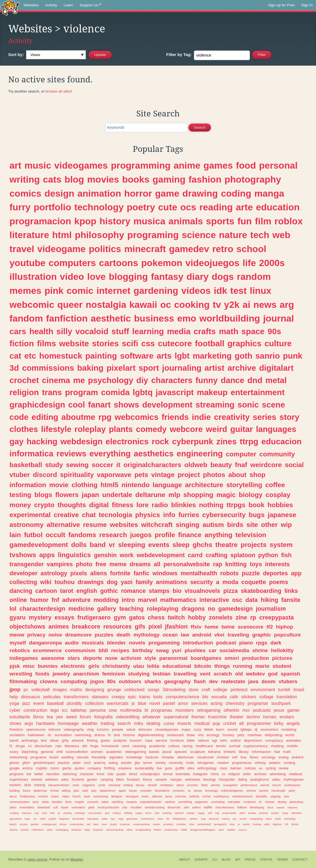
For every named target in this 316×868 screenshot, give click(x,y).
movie (59, 485)
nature (233, 235)
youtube (28, 263)
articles (215, 785)
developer (24, 573)
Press (250, 859)
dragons (193, 609)
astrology (54, 573)
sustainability (144, 768)
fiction (22, 343)
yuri (177, 650)
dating (243, 780)
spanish (290, 674)
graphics (244, 343)
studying (139, 674)
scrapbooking (143, 830)
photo (84, 564)
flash (200, 681)
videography (74, 729)
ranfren (194, 819)
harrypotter (227, 780)
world (290, 735)
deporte (93, 658)
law (185, 635)
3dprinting (29, 752)
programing (153, 235)
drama (100, 735)
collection (94, 703)
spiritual (179, 813)
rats (59, 746)
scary (14, 752)
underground (49, 824)
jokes (13, 807)
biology (250, 495)
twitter (39, 774)
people (118, 729)
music (38, 165)
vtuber (20, 475)
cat (15, 356)
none (111, 658)
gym (120, 617)
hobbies (280, 505)
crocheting (218, 802)
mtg (217, 813)
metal (276, 380)
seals (278, 819)
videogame (61, 249)
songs (153, 690)
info (169, 515)
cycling (271, 768)
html (62, 235)
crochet (24, 380)
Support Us (91, 5)
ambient (297, 757)
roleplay (90, 429)
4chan (63, 824)
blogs (43, 495)
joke (187, 807)
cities (50, 830)
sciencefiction (77, 752)
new (286, 796)
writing (25, 179)
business (154, 318)
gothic (109, 591)
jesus (279, 710)
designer (117, 796)
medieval (296, 774)
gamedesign (236, 609)
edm (224, 740)
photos (214, 475)
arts (164, 356)
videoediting (128, 717)
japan (90, 495)
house (133, 791)
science (199, 235)
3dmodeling (174, 690)
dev (214, 681)
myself (18, 643)
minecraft (145, 249)
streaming (215, 405)
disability (261, 796)
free (101, 564)
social (294, 465)
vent (205, 674)
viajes (66, 796)
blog (74, 179)
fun (245, 221)
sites (191, 768)
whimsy (260, 763)
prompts (192, 785)
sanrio (268, 356)
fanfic (142, 573)
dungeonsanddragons (203, 830)
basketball (26, 465)
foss (244, 757)
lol (13, 609)
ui (239, 824)
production (256, 658)
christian (223, 757)
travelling (185, 674)
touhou (65, 582)
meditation (167, 785)
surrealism (63, 735)
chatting (277, 746)
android (202, 635)
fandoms (82, 535)
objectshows (28, 626)
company (94, 768)
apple (122, 791)
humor (39, 600)
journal (279, 318)
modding (106, 600)
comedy (151, 429)
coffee (275, 485)
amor (183, 703)
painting (101, 356)
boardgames (206, 658)
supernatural (176, 717)
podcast (226, 643)
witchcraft (157, 525)
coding (236, 193)
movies (103, 179)
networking (19, 757)
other (270, 525)
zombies (181, 824)
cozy (198, 729)
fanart (99, 405)
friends (175, 417)
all (157, 564)
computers (72, 263)
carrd (195, 555)
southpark (281, 703)
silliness (157, 796)
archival (263, 813)
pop (216, 723)
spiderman (40, 791)
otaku (276, 780)
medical (202, 723)
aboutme (78, 417)
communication (20, 802)
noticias (250, 768)
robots (229, 573)
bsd (117, 735)
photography (253, 179)
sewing (77, 465)
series (265, 417)
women (97, 752)
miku (139, 723)
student (282, 666)
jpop (15, 689)
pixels (79, 573)
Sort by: (16, 55)
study (54, 465)
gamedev (189, 249)
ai (246, 305)
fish (286, 555)
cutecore (175, 343)
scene (273, 405)
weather (90, 723)
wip (287, 525)
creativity (232, 417)
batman (236, 768)
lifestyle (56, 429)
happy (201, 813)
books (136, 179)
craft (206, 690)
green (105, 740)
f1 (11, 746)
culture (278, 343)
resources (118, 626)
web (281, 235)
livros (101, 774)
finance (190, 535)
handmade (279, 791)
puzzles (104, 635)
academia (157, 746)
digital (99, 505)
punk (293, 356)
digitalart (276, 368)
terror (149, 813)
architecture (204, 485)
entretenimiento (242, 796)
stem (221, 830)
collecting (23, 582)
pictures (282, 658)
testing (21, 495)
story (290, 417)
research (113, 535)
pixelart (121, 368)
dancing (21, 591)
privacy (36, 635)
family (144, 582)
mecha (226, 819)
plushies (195, 650)
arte (244, 207)
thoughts (72, 505)
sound (232, 729)
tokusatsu (93, 819)
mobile (292, 746)
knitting (236, 564)
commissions (48, 368)
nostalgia (106, 305)
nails (85, 791)
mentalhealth (199, 573)
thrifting (109, 768)
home (211, 627)
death (123, 635)
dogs (223, 277)
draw (191, 735)
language (167, 485)
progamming (164, 643)
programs (17, 774)
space (253, 331)
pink (54, 291)
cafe (234, 697)
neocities (53, 774)
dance (233, 380)
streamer (76, 830)
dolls (79, 545)
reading (216, 207)
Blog (226, 859)
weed (71, 717)
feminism (114, 674)
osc (237, 600)
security (201, 582)
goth (244, 356)
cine (113, 710)
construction (35, 710)
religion (24, 392)
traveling (238, 635)
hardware (46, 723)
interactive (214, 600)
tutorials (83, 757)
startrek (36, 780)
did (85, 746)
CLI (215, 859)
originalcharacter (151, 802)
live (159, 768)
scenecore (251, 627)
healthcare (204, 746)
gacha (67, 768)
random (254, 277)
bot (29, 774)
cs (224, 774)
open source (38, 859)
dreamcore (78, 635)
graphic (261, 635)
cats (52, 179)
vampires (60, 564)
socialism (17, 735)
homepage (68, 723)
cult (56, 807)
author (236, 740)
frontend (78, 780)
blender (116, 643)
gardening (156, 291)
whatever (152, 717)
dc (49, 735)
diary (198, 277)
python (268, 555)
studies (231, 830)
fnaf (241, 465)
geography (177, 681)
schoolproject (150, 774)
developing (257, 807)
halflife (208, 807)
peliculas (52, 697)
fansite (291, 600)
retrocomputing (115, 830)
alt (242, 723)
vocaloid (92, 331)
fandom (26, 318)
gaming (169, 179)
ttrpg (249, 441)
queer (70, 305)
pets (141, 475)
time (232, 824)
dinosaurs (30, 697)
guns (168, 768)
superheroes (19, 780)
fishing (92, 740)
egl (215, 740)
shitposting (274, 735)
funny (207, 380)
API (238, 859)
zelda (45, 802)
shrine (260, 650)
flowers (67, 495)
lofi (287, 824)
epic (132, 697)
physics (148, 515)
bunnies (48, 666)
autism (213, 525)
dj (256, 729)
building (15, 791)
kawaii (143, 305)
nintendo (136, 485)
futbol (33, 535)
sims (35, 802)
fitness (123, 505)
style (150, 658)
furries (189, 515)
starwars (100, 697)
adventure (76, 600)
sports (220, 221)
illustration (33, 277)
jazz (26, 703)
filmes (254, 757)
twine (228, 627)
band (98, 545)
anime (187, 165)
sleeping (132, 545)
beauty (221, 465)
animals (186, 221)
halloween (36, 735)
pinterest (239, 690)
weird (217, 429)
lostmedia (183, 774)
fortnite (120, 573)
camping (107, 780)
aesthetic (111, 318)
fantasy (167, 277)
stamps (159, 591)
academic (114, 752)
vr (112, 545)
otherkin (232, 710)
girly (65, 740)
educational (177, 666)
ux (261, 768)
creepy (118, 697)
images (60, 690)
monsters (184, 710)
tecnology (211, 791)
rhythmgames (294, 780)
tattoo (180, 785)
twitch (176, 617)
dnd (255, 380)
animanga (29, 740)
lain (15, 535)
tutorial (24, 830)
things (222, 666)
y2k (232, 305)
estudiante (20, 717)
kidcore (55, 729)
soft (235, 757)
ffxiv (196, 627)
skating (153, 723)
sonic (248, 405)
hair (277, 752)
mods (190, 763)
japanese (282, 515)
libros (39, 717)
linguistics (74, 555)
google (15, 768)
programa (38, 757)
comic (80, 291)
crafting (217, 555)
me (79, 380)
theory (148, 780)
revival (168, 774)
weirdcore (266, 465)
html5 (110, 485)
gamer (294, 710)
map (203, 819)
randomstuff (204, 824)
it (118, 465)
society (160, 763)
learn (220, 729)
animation (99, 193)
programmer (259, 723)
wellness (52, 780)
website (74, 343)
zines (227, 441)
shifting (128, 813)
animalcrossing (155, 807)
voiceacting (101, 796)
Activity (51, 5)
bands (154, 752)
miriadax (168, 757)
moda (230, 582)
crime (215, 774)
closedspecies (167, 729)
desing (282, 802)
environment (263, 690)
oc (166, 305)
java (253, 681)
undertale (117, 495)
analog (283, 757)
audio (72, 643)
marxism (27, 813)
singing (188, 525)
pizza (231, 591)
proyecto (98, 830)
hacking (42, 441)
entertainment (258, 392)
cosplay (278, 495)
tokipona (292, 807)
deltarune (150, 495)
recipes (120, 650)
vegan (139, 813)
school (251, 249)
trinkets (230, 752)
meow (17, 635)
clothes (24, 429)
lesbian (162, 674)
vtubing (67, 813)
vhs (201, 735)
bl (146, 710)
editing (45, 417)
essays (64, 617)
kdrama (214, 752)
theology (210, 780)
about (237, 475)
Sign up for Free (281, 5)
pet (235, 819)
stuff (120, 331)
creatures (250, 802)
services (199, 703)
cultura (174, 746)
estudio (126, 763)
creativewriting (141, 824)
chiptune (243, 830)
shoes (15, 723)
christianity (116, 666)
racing (187, 746)
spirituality (77, 475)
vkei (219, 635)
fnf (55, 600)
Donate (201, 859)
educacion (282, 441)
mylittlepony (221, 796)
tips (113, 819)
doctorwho (78, 819)
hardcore (152, 757)
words (246, 824)
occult (55, 535)
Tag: (179, 55)
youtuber (146, 791)
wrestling (21, 674)
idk (220, 291)
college (220, 690)
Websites (31, 5)
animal (265, 785)
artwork (78, 740)
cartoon (46, 591)
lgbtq (143, 392)
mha (191, 824)
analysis (120, 740)
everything (110, 453)
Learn (68, 5)
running (242, 666)
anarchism (86, 674)
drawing (200, 193)
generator (132, 819)
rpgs (262, 643)
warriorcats (118, 703)
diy (142, 380)
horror (138, 193)
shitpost (234, 774)
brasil (299, 690)
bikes (120, 780)
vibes (129, 830)
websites (124, 525)
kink (52, 813)
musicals (93, 643)
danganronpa (46, 643)
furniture (177, 740)
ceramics (178, 791)
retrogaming (208, 710)
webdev (256, 674)
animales (294, 740)
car (213, 650)
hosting (257, 824)
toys (256, 564)
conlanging (62, 830)
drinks (295, 824)
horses (270, 717)
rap (218, 564)
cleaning (139, 746)
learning (148, 331)
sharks (153, 681)
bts (205, 697)
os (189, 791)
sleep (181, 545)
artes (65, 780)
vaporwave (114, 475)
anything (218, 535)
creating (14, 813)
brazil (54, 757)
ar (59, 813)
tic (260, 802)
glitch (26, 763)
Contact (300, 859)
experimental (30, 515)
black (270, 807)
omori (232, 658)
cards (102, 785)
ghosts (15, 763)
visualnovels (202, 591)
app (296, 573)
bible (191, 740)
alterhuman (186, 757)
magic (226, 495)
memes (26, 291)
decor (13, 796)
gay (17, 441)
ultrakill (152, 785)
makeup (212, 392)
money (20, 505)
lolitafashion (180, 819)
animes (59, 626)
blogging (128, 277)
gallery (107, 609)
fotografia (103, 717)
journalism (271, 609)
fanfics (158, 830)
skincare (145, 729)
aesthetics (153, 453)
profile (165, 535)
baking (90, 368)
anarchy (100, 763)
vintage (163, 475)
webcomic (32, 305)
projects (254, 545)
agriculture (16, 819)
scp (37, 813)
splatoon (243, 555)
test (238, 291)
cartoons (119, 263)
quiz (107, 813)
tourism (136, 740)
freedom (16, 729)
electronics (127, 441)
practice (64, 763)
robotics (20, 650)
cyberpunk (193, 441)
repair (65, 807)
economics (270, 729)
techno (253, 717)
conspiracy (274, 740)
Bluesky (77, 859)
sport (149, 368)
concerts (93, 802)
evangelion (230, 785)
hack (87, 796)
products (168, 824)
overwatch (78, 807)
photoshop (296, 802)
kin (168, 819)
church (276, 785)
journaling (182, 368)
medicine (81, 609)
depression (253, 740)
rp (253, 617)
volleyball (40, 690)
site (252, 525)
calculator (234, 802)
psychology (111, 380)
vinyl (44, 813)
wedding (68, 757)
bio (177, 591)
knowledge (134, 757)
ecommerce (47, 650)
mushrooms (147, 819)
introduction (198, 643)
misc (29, 666)
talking (66, 791)
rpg (105, 417)
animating (290, 819)
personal (278, 165)
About (185, 859)
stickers (249, 697)
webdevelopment (161, 555)
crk (35, 819)
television (251, 535)
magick (79, 802)
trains (145, 697)
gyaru (18, 617)
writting (128, 785)
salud (131, 729)
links (291, 591)
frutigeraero (94, 617)
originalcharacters (152, 465)
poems (279, 582)
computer (241, 454)
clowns (49, 681)
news (265, 305)
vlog (90, 729)
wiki (46, 582)
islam (269, 819)
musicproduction (108, 807)
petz (241, 735)
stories (105, 343)
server (148, 763)
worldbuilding (230, 318)
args (29, 723)
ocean (170, 635)
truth (287, 752)
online (18, 600)
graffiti (180, 768)
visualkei (136, 807)
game (167, 193)
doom (268, 681)
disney (140, 785)
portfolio (53, 207)
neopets (131, 802)
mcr (246, 710)
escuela (219, 697)
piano (246, 643)
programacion (40, 221)
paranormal (173, 658)
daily (87, 830)
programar (258, 703)
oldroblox (297, 813)
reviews (71, 453)
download (44, 807)
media (179, 331)
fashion (205, 179)
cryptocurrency (256, 746)
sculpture (198, 752)
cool (77, 405)
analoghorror (260, 780)
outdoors (130, 681)
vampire (161, 780)
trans (52, 392)
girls (94, 666)
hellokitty (282, 650)
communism (80, 650)
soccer (102, 465)
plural (167, 752)
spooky (264, 791)
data (252, 600)
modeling (289, 729)
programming (141, 165)
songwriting (256, 819)
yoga (14, 703)
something (185, 802)
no (211, 609)
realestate (233, 681)
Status (266, 859)
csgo (121, 819)
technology (99, 207)
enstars (287, 717)
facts (68, 802)
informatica (32, 453)
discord (45, 475)
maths (76, 690)
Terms (282, 859)
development (167, 405)
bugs (257, 515)
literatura (72, 746)
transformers (76, 697)
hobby (197, 617)
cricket (230, 723)
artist (215, 368)
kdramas (214, 819)
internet (114, 291)
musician (125, 824)
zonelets (221, 617)
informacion (261, 752)
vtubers (288, 681)
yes (59, 717)
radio (160, 505)
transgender (27, 564)
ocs (188, 207)
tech (260, 235)
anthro (197, 807)
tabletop (79, 710)
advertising (278, 774)
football (210, 343)
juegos (141, 535)
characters (172, 380)
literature (29, 235)
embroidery (27, 807)
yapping (275, 796)
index (105, 819)
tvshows (23, 555)
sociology (268, 757)
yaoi (127, 582)
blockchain (44, 746)
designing (95, 690)
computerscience (182, 697)
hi (109, 735)
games (218, 165)
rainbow (170, 802)
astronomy (27, 525)
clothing (84, 485)
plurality (74, 703)
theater (237, 717)
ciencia (14, 830)
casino (156, 824)
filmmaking (23, 681)
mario (262, 666)
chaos (55, 796)
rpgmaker (116, 757)
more (160, 819)
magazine (89, 785)
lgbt (182, 356)
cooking (192, 305)
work (126, 555)
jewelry (61, 674)
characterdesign (42, 609)
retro (223, 249)
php (125, 807)
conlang (290, 763)
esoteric (15, 785)
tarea (169, 796)
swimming (83, 735)
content (43, 796)
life (249, 263)
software (137, 356)
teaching (132, 609)
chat (89, 515)
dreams (140, 564)
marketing (212, 356)
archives (260, 774)
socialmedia (234, 650)
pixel (155, 626)
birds (235, 525)
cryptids (41, 768)
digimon (277, 824)
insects (184, 723)
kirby (279, 723)
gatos (137, 617)
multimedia (131, 710)
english (87, 591)
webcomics (137, 417)
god (273, 674)
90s (275, 331)
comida (115, 392)
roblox (289, 221)
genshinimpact (44, 763)
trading (108, 723)
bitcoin (203, 666)
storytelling (244, 485)
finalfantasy (28, 796)
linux (261, 291)
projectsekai (229, 813)
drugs (20, 746)
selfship (194, 796)
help (14, 697)
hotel (43, 819)
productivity (171, 830)
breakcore (86, 626)
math (229, 331)
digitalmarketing (151, 735)
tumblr (284, 690)
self (210, 813)
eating (113, 763)
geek (91, 807)
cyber (15, 710)
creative (66, 515)
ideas (54, 740)
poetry (141, 207)
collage (266, 697)
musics (275, 813)
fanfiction (67, 318)
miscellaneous (225, 807)
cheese (270, 802)
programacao (242, 763)
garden (92, 780)
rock (160, 441)
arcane (24, 824)
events (159, 545)
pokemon (162, 263)
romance (133, 591)
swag (162, 650)
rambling (117, 802)
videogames (81, 165)
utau (139, 666)
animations (171, 582)
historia (129, 735)
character (87, 774)
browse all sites (58, 91)
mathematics (178, 600)
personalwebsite (187, 564)
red (89, 824)
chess (156, 617)
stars (74, 658)
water (77, 763)
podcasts (262, 710)
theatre (226, 545)
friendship (99, 757)
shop (258, 475)
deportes (275, 573)
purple (121, 774)
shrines (251, 791)
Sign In (307, 5)
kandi (14, 740)
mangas (176, 780)
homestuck (61, 356)
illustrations (162, 791)
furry (20, 207)
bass (27, 819)
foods (42, 674)
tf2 (270, 627)
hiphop (285, 627)
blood (133, 774)
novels (137, 643)
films (46, 343)
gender (35, 824)
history (115, 221)
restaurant (175, 735)
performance (249, 785)
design (59, 193)
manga (269, 193)
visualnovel (205, 757)
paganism (201, 802)
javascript (175, 392)
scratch (223, 674)
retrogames (206, 763)
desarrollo (174, 807)
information (28, 485)
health (41, 331)
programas (162, 710)
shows (126, 405)
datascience (108, 791)
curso (169, 723)
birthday (143, 650)
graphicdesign (37, 405)
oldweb (196, 465)
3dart (204, 785)
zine (241, 617)
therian (198, 717)
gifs (140, 626)
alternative (63, 525)
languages (276, 429)
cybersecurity (224, 515)
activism (131, 658)
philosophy (100, 235)
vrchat (206, 796)
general (47, 752)
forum (85, 717)
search (124, 723)
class (224, 768)
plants (121, 429)
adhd (242, 813)
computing (74, 681)
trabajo (191, 813)
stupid (113, 824)
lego (55, 710)
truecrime (217, 717)
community (277, 454)
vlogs (285, 813)
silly (64, 331)
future (27, 791)
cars (18, 331)
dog (112, 582)
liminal (55, 791)
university (176, 763)
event (39, 703)
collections (38, 830)
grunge (114, 690)
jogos (97, 681)
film (263, 221)
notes (145, 796)
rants (76, 785)
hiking (270, 600)
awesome (53, 658)
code (19, 417)
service (161, 740)
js (133, 703)
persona (98, 710)
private (252, 813)
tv (217, 305)
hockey (228, 735)
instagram (200, 774)
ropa (149, 740)
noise (55, 635)
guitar (241, 429)
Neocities (16, 859)
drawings (91, 582)
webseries (193, 780)
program (81, 392)
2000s (272, 263)
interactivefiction (59, 785)
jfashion (176, 626)
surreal (235, 746)
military (117, 813)
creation (223, 763)
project (189, 475)
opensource (36, 729)
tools (158, 697)
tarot (67, 591)
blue (142, 703)
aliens (99, 573)
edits (267, 824)
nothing (211, 505)
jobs (76, 791)
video (72, 277)
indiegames (24, 658)
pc (26, 690)
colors (55, 768)
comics (26, 193)
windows (165, 573)
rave (104, 824)
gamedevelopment (39, 545)
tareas (198, 791)
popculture (287, 635)
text (44, 740)
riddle (184, 830)
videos (196, 291)
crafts (205, 331)
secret (243, 819)
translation (287, 697)
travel (22, 249)
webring (167, 813)
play (94, 791)
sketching (70, 774)
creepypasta (276, 617)
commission (95, 813)
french (77, 796)
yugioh (52, 819)
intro (128, 600)
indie (201, 417)
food (246, 165)
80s (111, 681)
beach (13, 824)
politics (105, 249)
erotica (27, 768)
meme (118, 564)
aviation (275, 763)
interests (277, 564)
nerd (125, 746)
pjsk (15, 666)
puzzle (251, 573)
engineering (200, 453)
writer (247, 774)
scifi (130, 343)
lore (143, 505)
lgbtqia (246, 729)
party (292, 791)
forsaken (133, 780)
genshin (105, 555)
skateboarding (261, 591)
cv (30, 746)
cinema (56, 380)
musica (149, 221)
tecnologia (115, 515)
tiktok (209, 729)
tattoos (203, 740)
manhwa (254, 735)
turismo (103, 729)
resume (95, 525)
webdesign (81, 441)
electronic (73, 666)
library (244, 752)
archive (242, 368)
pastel (169, 703)
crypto (44, 505)
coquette (254, 582)
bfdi (103, 650)
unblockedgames (232, 791)
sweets (280, 807)
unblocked (134, 690)
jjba (137, 763)
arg (287, 305)
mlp (174, 495)
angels (293, 723)
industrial (114, 785)
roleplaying (163, 609)
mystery (40, 617)
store (194, 690)
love (97, 277)
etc (30, 356)
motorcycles (77, 824)
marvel (148, 600)
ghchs (202, 545)
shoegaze (132, 796)
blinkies (184, 505)
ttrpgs (236, 505)
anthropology (207, 768)
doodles (57, 802)
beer (96, 824)
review (283, 768)
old (239, 674)
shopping (198, 495)
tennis (221, 746)
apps (47, 555)
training (40, 785)
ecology (213, 735)
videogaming (136, 752)
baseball (55, 703)
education (278, 207)
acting (217, 703)
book (256, 505)
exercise (180, 796)
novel (155, 703)
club (157, 813)
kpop (85, 221)
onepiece (125, 768)
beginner (64, 819)
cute (168, 207)
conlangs (80, 813)
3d (14, 368)
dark (276, 643)
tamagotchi (220, 824)
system (281, 545)
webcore (186, 429)
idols (28, 785)
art (15, 165)
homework (110, 746)
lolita (153, 666)
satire (105, 802)
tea (50, 717)
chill (59, 752)
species (181, 752)
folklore (242, 807)
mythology (146, 635)
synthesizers (292, 785)
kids (111, 774)
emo (187, 318)
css (148, 343)
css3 (87, 763)
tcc (65, 710)
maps (186, 729)
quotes (79, 768)
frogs (94, 746)
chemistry (235, 703)
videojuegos (212, 263)
